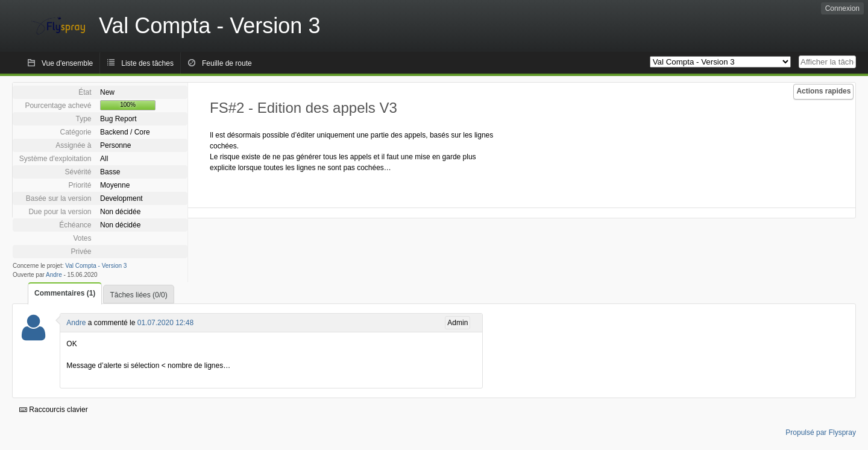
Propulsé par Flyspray (821, 433)
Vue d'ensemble (67, 63)
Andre (54, 275)
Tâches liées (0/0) (138, 295)
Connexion (842, 8)
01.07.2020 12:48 (165, 323)
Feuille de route (227, 63)
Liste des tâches (147, 63)
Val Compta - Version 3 (96, 266)
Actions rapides (823, 91)
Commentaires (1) (65, 293)
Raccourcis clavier (54, 410)
